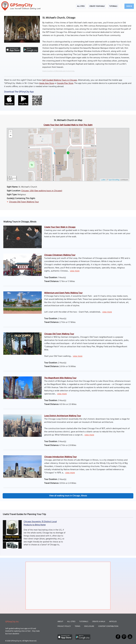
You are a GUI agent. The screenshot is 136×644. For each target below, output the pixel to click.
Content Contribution (108, 626)
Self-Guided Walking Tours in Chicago (60, 80)
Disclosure (89, 626)
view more (75, 271)
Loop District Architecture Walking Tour (63, 416)
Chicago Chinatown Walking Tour (60, 255)
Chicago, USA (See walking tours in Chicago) (42, 191)
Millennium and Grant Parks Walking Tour (63, 293)
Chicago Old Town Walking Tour (24, 202)
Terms (77, 626)
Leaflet (103, 180)
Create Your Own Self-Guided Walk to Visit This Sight (68, 125)
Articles (113, 622)
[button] (10, 132)
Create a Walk (99, 622)
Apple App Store (47, 83)
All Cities (81, 6)
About (60, 622)
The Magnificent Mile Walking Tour (60, 378)
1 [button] (68, 152)
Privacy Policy (64, 626)
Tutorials (113, 6)
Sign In (129, 6)
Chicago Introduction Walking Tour (60, 457)
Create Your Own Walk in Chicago (60, 227)
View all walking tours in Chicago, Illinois (68, 496)
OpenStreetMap (114, 180)
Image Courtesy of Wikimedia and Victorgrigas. (59, 71)
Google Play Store (65, 83)
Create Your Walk (97, 6)
